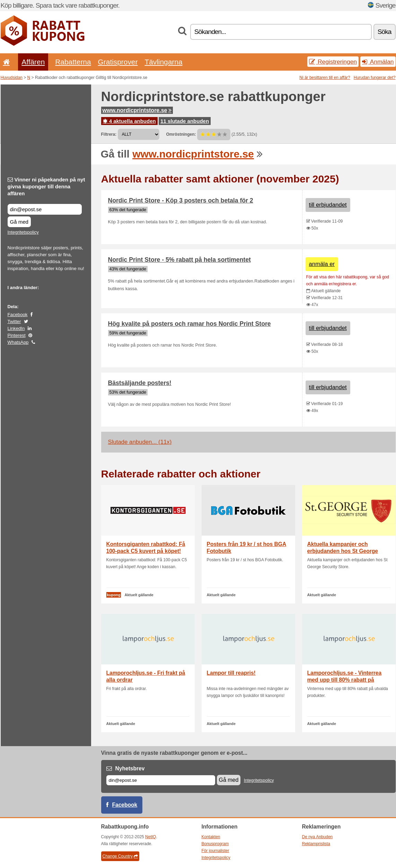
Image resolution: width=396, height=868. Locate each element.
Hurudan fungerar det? (375, 78)
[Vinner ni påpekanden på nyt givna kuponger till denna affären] (45, 209)
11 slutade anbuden (185, 121)
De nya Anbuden (318, 837)
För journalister (215, 851)
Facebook (18, 315)
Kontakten (211, 837)
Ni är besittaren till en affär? (325, 78)
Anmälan (378, 62)
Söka (385, 32)
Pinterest (17, 335)
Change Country (120, 856)
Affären (33, 62)
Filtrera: (109, 134)
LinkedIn (16, 328)
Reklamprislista (316, 844)
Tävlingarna (163, 62)
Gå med (19, 222)
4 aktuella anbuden (129, 121)
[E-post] (161, 780)
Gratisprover (118, 62)
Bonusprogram (215, 844)
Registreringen (333, 62)
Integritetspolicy (23, 232)
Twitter (14, 321)
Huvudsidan (12, 78)
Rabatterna (73, 62)
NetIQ (151, 837)
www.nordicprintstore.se (137, 110)
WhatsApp (18, 342)
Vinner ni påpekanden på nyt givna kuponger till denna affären (46, 186)
